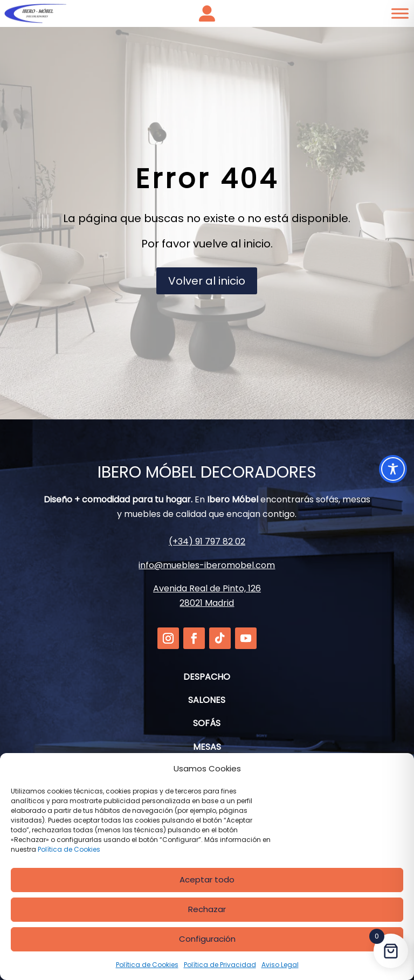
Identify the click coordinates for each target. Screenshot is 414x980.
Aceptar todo (207, 879)
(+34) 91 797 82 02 (207, 541)
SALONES (207, 700)
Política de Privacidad (220, 965)
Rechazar (207, 909)
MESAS (207, 747)
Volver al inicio (207, 281)
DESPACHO (207, 677)
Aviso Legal (280, 965)
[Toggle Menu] (400, 13)
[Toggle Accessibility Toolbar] (393, 469)
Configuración (207, 939)
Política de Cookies (69, 849)
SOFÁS (207, 723)
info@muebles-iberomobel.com (207, 565)
